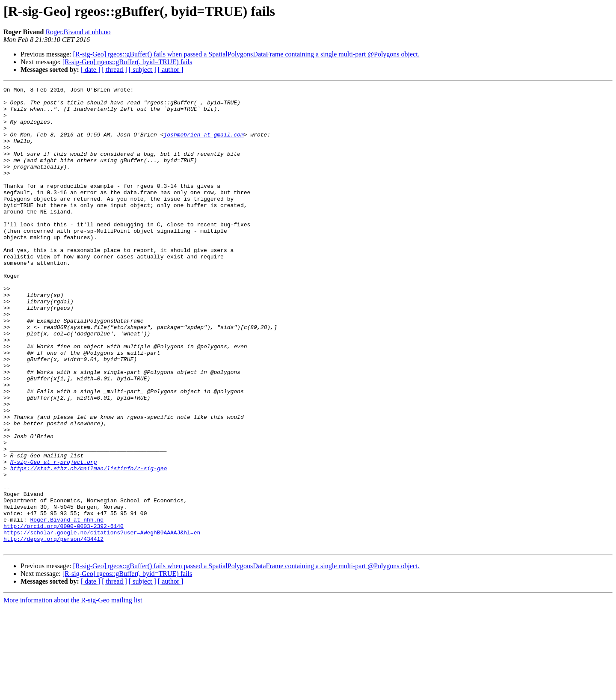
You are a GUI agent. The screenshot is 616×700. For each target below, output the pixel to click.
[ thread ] (114, 70)
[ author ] (171, 70)
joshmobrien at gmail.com (203, 145)
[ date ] (90, 70)
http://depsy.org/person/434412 (53, 630)
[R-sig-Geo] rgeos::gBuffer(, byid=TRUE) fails (127, 62)
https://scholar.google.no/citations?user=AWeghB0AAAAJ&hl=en (102, 622)
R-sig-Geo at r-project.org (54, 537)
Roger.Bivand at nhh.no (78, 32)
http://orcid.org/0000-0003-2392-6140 (64, 614)
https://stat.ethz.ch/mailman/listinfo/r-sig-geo (89, 545)
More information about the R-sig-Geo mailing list (73, 693)
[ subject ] (142, 70)
